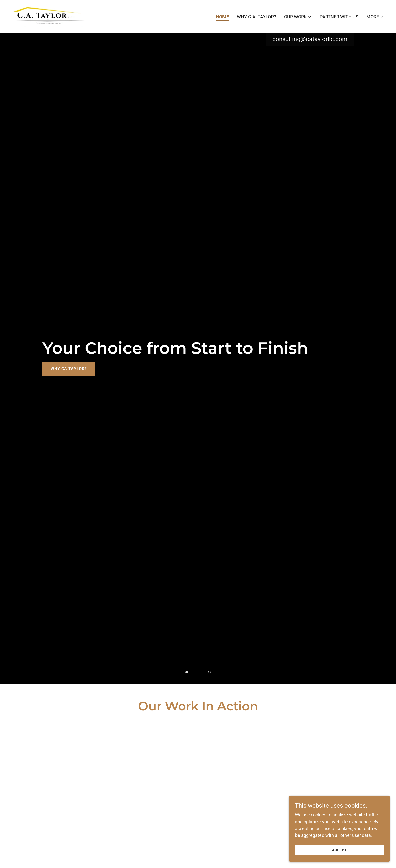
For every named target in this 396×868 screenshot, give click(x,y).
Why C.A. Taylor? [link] (256, 17)
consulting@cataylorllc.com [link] (310, 39)
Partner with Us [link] (339, 17)
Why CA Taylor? (69, 369)
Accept (340, 850)
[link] (49, 16)
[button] (298, 17)
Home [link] (222, 17)
